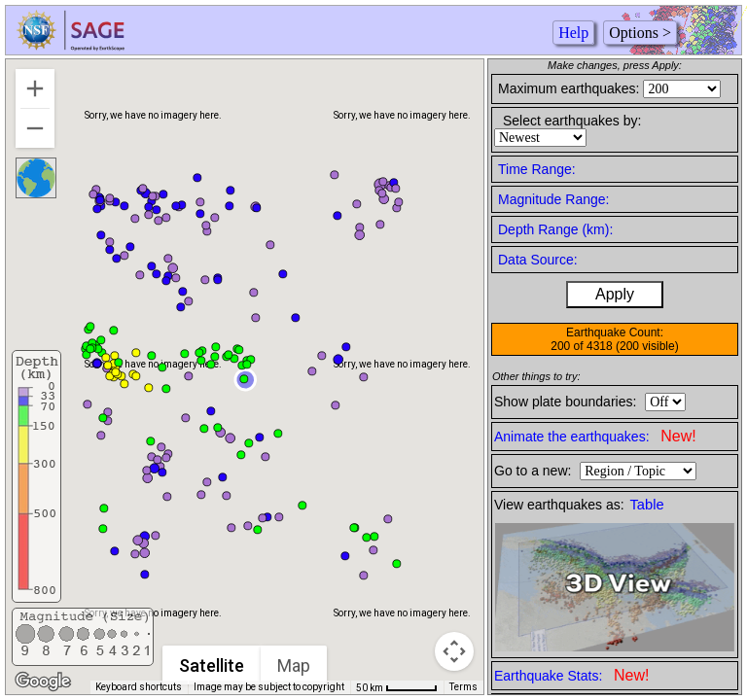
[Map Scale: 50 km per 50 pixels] (397, 687)
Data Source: (538, 260)
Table (647, 505)
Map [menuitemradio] (295, 665)
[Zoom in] (35, 88)
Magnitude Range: (553, 199)
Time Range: (537, 169)
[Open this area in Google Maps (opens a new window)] (43, 682)
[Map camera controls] (454, 651)
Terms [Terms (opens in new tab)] (463, 687)
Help (573, 33)
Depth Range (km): (555, 229)
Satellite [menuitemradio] (213, 665)
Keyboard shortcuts (139, 687)
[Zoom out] (35, 128)
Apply (615, 294)
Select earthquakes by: (572, 121)
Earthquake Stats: (571, 675)
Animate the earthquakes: (595, 436)
